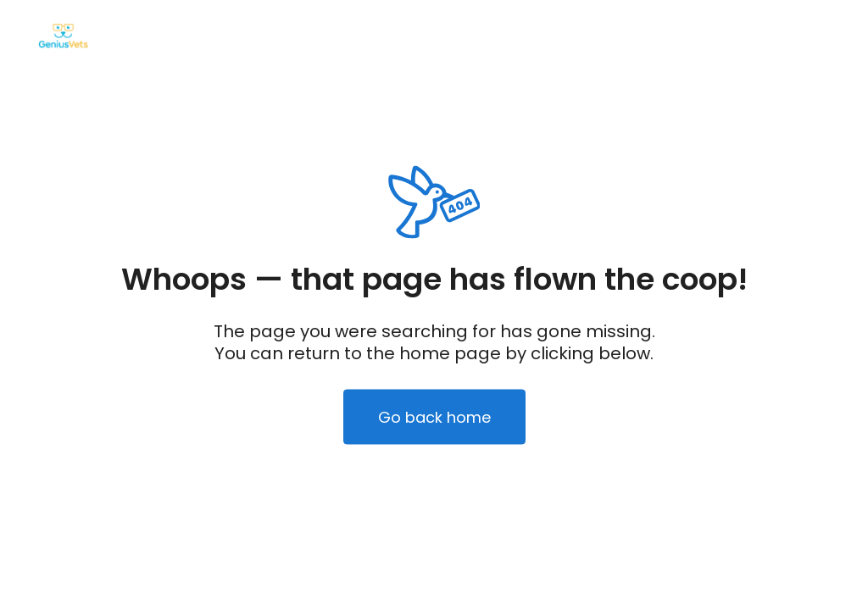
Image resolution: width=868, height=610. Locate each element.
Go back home (434, 417)
